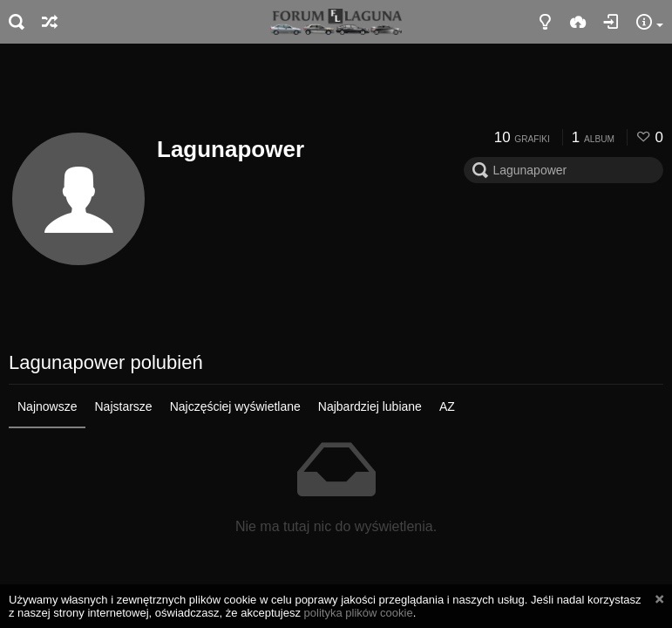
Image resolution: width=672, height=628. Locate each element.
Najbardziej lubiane (370, 406)
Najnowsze (47, 406)
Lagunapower (231, 149)
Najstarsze (123, 406)
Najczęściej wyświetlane (235, 406)
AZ (447, 406)
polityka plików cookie (359, 613)
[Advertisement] (336, 92)
